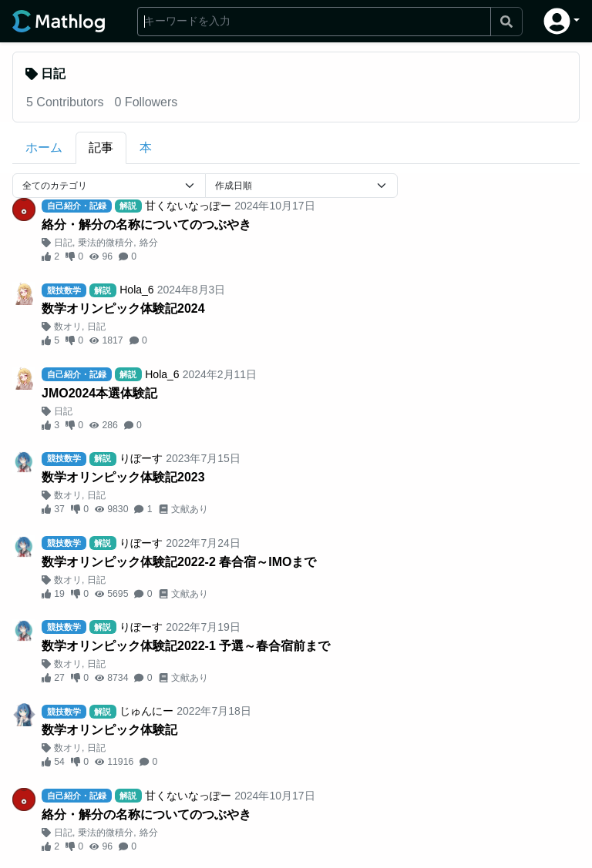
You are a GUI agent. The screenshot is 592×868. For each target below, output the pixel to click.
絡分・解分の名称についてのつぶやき (146, 225)
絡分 (149, 243)
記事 (101, 147)
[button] (562, 21)
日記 (63, 243)
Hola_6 (136, 290)
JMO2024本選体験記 (99, 393)
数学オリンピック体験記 (109, 730)
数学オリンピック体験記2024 (123, 308)
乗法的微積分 (106, 243)
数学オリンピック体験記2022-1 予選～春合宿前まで (186, 646)
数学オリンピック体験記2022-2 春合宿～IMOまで (179, 562)
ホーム (44, 147)
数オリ (68, 327)
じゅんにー (146, 711)
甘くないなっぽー (188, 206)
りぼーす (141, 458)
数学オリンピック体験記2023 (123, 477)
